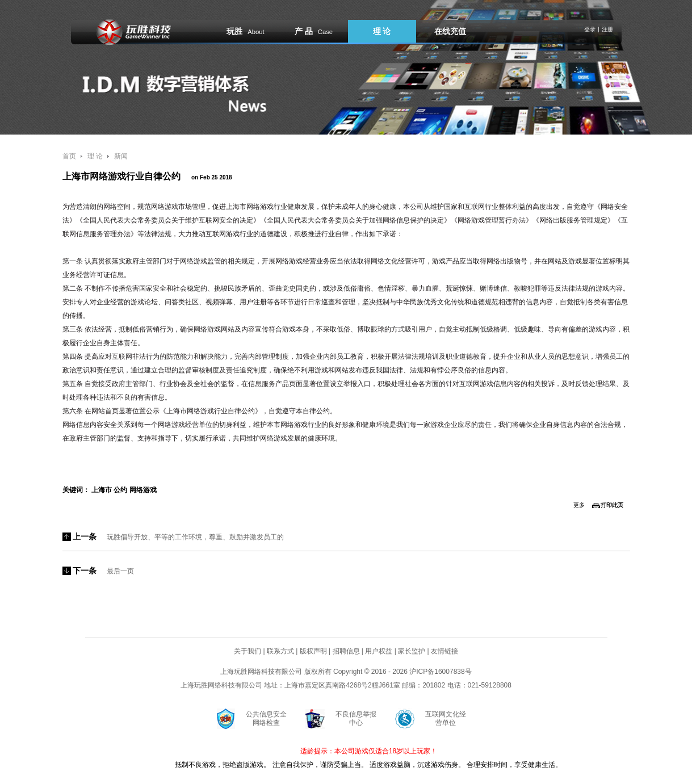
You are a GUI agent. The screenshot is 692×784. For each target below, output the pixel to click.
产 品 (314, 31)
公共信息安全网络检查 (266, 718)
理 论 (382, 31)
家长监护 (412, 651)
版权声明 (313, 651)
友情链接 (444, 651)
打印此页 (612, 505)
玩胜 (245, 31)
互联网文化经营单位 (446, 718)
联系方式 (280, 651)
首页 (69, 156)
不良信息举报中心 (356, 718)
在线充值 (450, 31)
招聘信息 (346, 651)
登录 (590, 29)
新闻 (121, 156)
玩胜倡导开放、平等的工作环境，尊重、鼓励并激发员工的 (195, 537)
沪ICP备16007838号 (440, 672)
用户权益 (379, 651)
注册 (607, 29)
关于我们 (248, 651)
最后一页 (120, 571)
